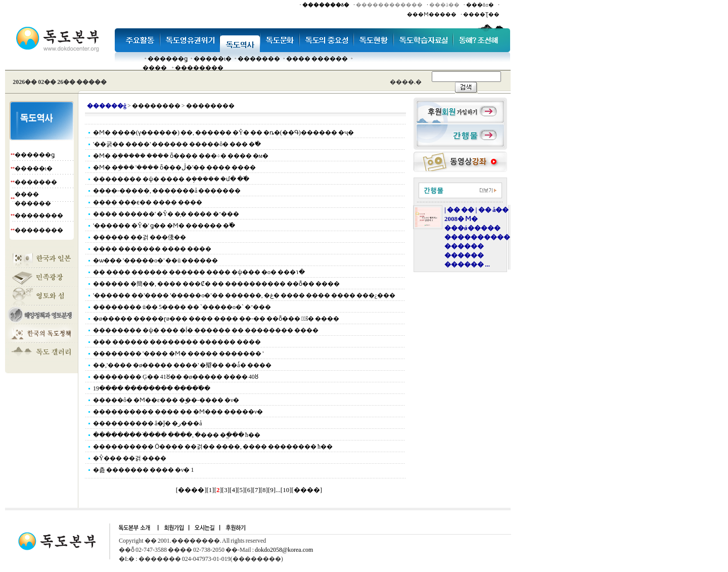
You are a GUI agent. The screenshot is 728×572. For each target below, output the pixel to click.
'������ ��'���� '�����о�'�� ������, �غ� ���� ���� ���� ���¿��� (244, 295)
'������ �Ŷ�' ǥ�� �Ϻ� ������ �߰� (164, 226)
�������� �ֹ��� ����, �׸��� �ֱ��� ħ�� (177, 435)
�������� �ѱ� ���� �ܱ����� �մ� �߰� (171, 179)
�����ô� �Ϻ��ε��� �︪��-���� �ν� (166, 400)
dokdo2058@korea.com (284, 550)
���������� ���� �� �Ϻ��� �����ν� (178, 412)
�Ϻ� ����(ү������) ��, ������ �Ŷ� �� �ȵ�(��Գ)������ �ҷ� (223, 133)
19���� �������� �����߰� (152, 388)
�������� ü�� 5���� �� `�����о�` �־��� (182, 307)
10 (286, 490)
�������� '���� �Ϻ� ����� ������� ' (178, 354)
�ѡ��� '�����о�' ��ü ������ (155, 260)
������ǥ (168, 59)
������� (259, 59)
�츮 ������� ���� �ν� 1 (143, 470)
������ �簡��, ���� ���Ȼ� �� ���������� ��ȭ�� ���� (216, 284)
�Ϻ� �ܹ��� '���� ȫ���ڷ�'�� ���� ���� (174, 167)
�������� (199, 68)
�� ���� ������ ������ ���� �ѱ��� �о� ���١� (199, 272)
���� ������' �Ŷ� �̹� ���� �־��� (166, 214)
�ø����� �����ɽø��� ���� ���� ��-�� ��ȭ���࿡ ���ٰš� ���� (216, 319)
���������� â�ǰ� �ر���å (148, 423)
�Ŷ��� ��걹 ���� (130, 458)
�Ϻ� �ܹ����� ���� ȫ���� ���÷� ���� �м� (181, 156)
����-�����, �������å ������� (167, 191)
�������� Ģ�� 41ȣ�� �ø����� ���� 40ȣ (176, 377)
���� (155, 68)
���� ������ (317, 59)
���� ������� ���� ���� (152, 249)
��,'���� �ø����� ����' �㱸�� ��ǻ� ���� (182, 365)
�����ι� (213, 59)
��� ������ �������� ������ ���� (177, 342)
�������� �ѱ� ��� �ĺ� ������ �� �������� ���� (206, 330)
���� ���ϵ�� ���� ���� (148, 202)
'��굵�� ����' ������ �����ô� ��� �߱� (177, 144)
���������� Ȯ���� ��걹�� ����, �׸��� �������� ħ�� (213, 447)
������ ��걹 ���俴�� (140, 237)
